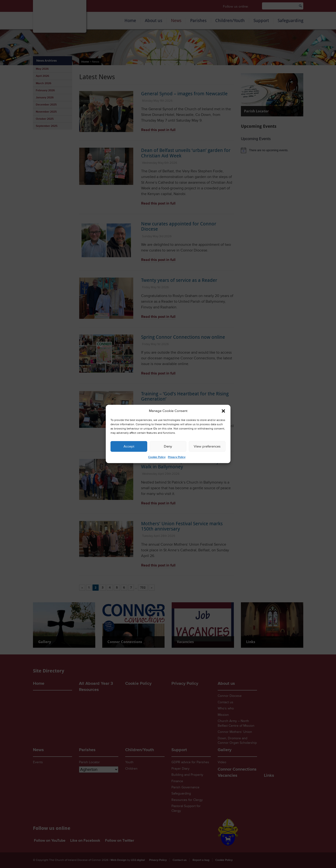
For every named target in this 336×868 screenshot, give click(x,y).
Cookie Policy (157, 457)
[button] (223, 411)
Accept (129, 446)
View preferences (207, 446)
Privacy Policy (177, 457)
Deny (168, 446)
